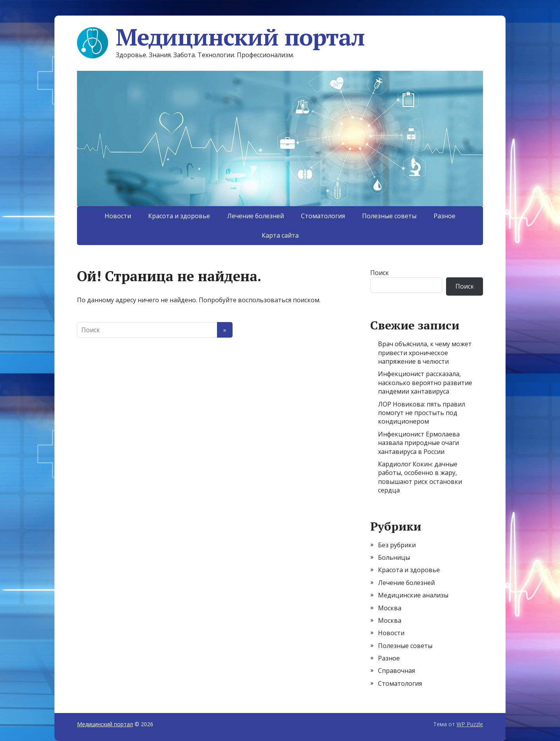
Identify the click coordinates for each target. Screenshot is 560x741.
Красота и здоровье (179, 216)
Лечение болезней (255, 216)
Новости (118, 216)
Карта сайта (280, 235)
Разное (444, 216)
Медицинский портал (221, 37)
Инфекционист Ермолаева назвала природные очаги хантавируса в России (419, 443)
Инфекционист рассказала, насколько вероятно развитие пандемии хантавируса (425, 383)
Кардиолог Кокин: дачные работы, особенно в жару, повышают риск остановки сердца (420, 477)
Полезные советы (389, 216)
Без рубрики (397, 545)
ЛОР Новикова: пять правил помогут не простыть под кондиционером (422, 413)
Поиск (380, 273)
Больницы (394, 557)
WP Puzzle (470, 724)
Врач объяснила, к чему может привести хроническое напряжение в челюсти (425, 353)
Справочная (396, 671)
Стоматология (323, 216)
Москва (390, 608)
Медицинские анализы (413, 595)
